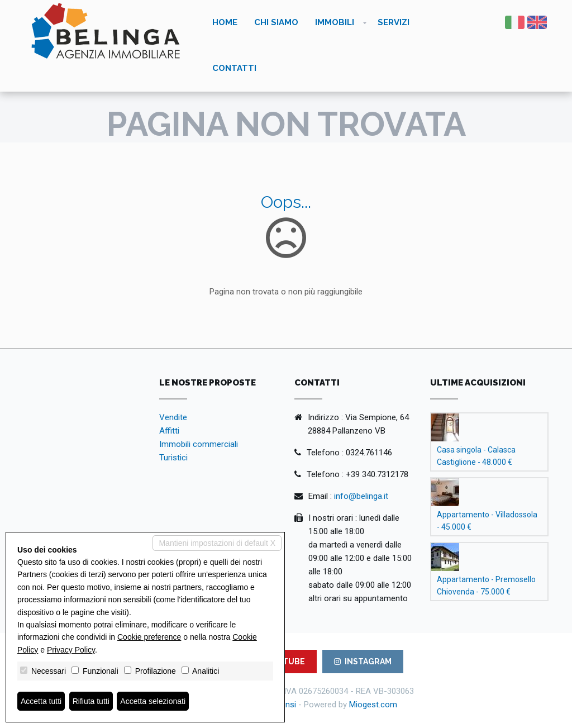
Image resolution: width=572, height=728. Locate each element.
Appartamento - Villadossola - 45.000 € (487, 521)
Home (225, 22)
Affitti (169, 431)
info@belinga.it (361, 496)
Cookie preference (149, 637)
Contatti (234, 68)
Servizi (394, 22)
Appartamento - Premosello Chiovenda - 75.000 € (486, 586)
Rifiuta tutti (91, 701)
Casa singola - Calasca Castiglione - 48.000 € (476, 456)
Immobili (335, 22)
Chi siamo (276, 22)
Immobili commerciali (199, 444)
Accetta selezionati (153, 701)
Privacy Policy (71, 650)
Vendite (173, 417)
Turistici (173, 458)
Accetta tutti (41, 701)
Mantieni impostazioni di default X (217, 543)
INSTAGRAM (363, 662)
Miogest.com (373, 705)
